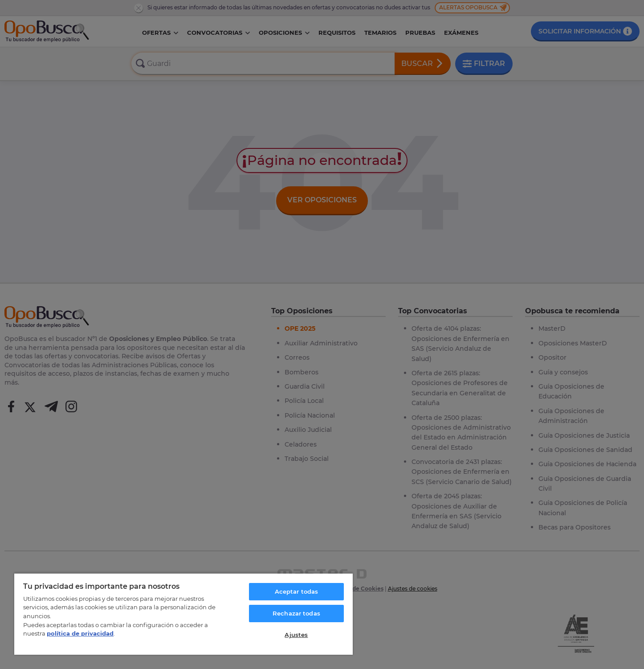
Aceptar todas (297, 591)
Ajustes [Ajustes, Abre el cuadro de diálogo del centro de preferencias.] (296, 635)
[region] (183, 614)
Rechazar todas (296, 613)
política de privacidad (80, 633)
